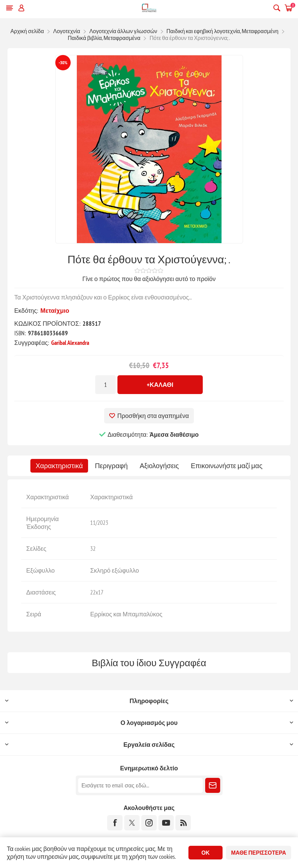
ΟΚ (205, 853)
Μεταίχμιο (55, 311)
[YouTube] (166, 823)
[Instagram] (149, 823)
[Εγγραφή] (140, 785)
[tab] (59, 466)
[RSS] (183, 823)
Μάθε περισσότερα (259, 853)
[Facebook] (115, 823)
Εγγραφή (213, 785)
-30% (63, 63)
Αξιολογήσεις (159, 466)
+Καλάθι (160, 385)
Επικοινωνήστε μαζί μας (227, 466)
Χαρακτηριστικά (59, 466)
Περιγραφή (111, 466)
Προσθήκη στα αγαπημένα (153, 416)
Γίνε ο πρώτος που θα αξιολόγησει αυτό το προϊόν (149, 279)
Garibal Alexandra (70, 343)
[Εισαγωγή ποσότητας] (105, 385)
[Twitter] (132, 823)
